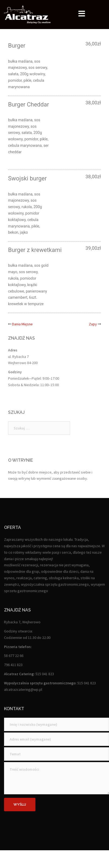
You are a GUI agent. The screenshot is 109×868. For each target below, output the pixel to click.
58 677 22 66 (14, 656)
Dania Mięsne (22, 324)
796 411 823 (13, 665)
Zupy (93, 324)
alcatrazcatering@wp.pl (23, 689)
